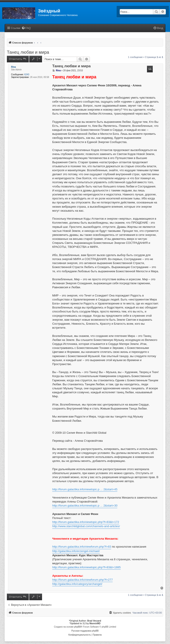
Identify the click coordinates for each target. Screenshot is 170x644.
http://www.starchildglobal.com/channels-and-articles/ (86, 526)
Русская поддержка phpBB (85, 631)
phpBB (77, 627)
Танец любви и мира (28, 52)
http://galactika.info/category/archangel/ (77, 584)
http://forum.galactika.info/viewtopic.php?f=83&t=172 (86, 522)
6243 (27, 75)
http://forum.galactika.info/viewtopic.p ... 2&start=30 (85, 506)
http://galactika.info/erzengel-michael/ (76, 551)
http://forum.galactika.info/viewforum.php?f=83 (82, 547)
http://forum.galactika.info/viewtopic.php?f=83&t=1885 (86, 567)
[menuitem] (26, 28)
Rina (14, 67)
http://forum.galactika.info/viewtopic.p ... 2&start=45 (85, 489)
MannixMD (95, 623)
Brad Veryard (94, 621)
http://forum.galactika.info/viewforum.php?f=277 (83, 580)
